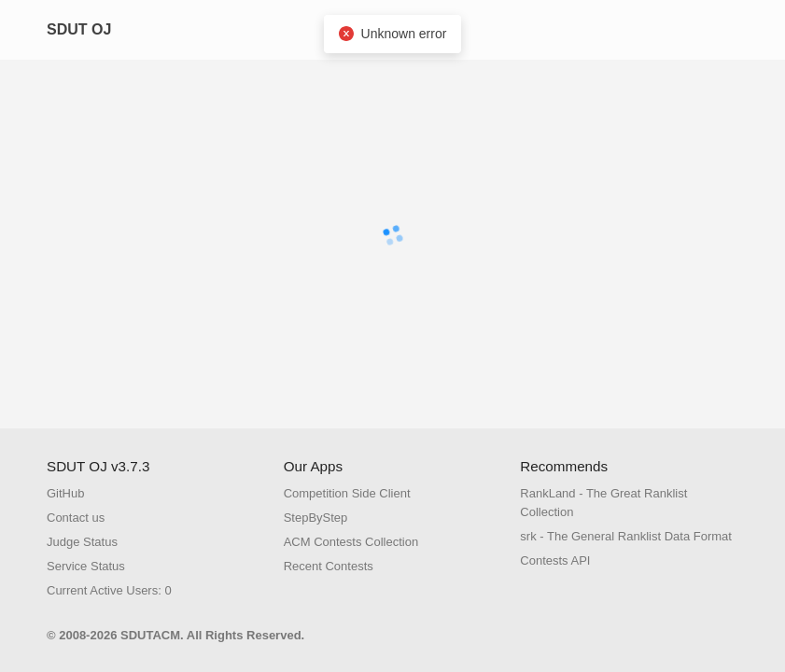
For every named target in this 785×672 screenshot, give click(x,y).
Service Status (86, 566)
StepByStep (316, 518)
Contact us (76, 518)
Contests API (555, 560)
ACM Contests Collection (351, 542)
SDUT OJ (79, 29)
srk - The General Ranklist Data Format (626, 536)
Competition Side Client (347, 493)
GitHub (65, 493)
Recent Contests (329, 566)
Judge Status (82, 542)
